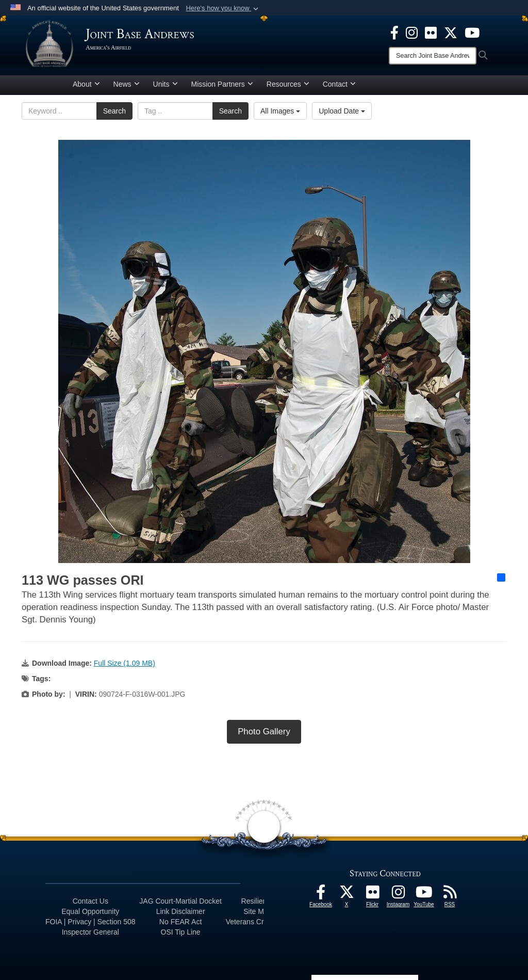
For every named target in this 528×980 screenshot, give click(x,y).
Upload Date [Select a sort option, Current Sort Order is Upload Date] (342, 111)
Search (114, 111)
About (86, 84)
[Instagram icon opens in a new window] (412, 32)
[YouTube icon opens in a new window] (472, 32)
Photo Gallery (264, 732)
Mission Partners (222, 84)
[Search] (433, 56)
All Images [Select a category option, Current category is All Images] (280, 111)
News (127, 84)
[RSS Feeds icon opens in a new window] (450, 895)
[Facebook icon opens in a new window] (394, 32)
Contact (339, 84)
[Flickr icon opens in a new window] (431, 32)
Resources (288, 84)
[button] (223, 8)
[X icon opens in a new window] (451, 32)
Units (166, 84)
